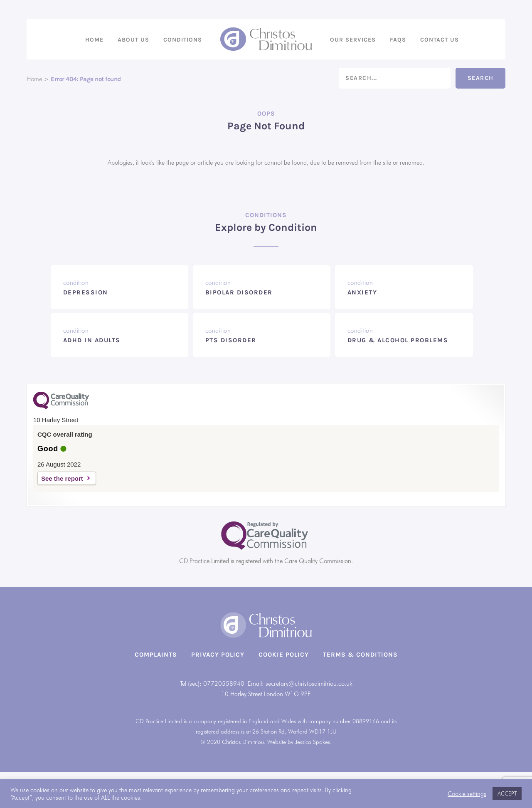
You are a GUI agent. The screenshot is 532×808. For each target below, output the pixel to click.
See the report (62, 478)
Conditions (183, 40)
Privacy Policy (218, 655)
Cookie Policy (284, 655)
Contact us (440, 40)
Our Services (353, 40)
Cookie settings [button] (467, 794)
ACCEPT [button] (507, 793)
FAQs (398, 40)
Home (94, 40)
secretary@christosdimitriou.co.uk (309, 684)
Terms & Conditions (360, 655)
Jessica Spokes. (313, 742)
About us (133, 40)
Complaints (156, 655)
